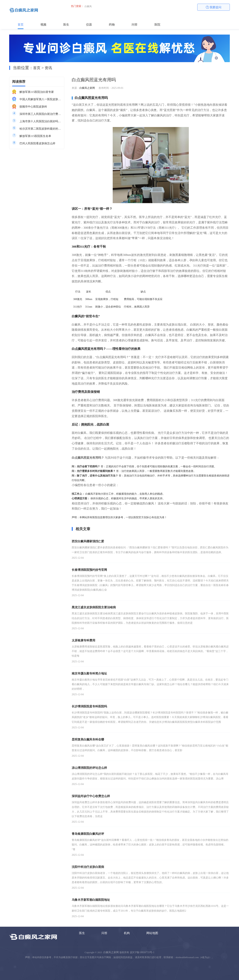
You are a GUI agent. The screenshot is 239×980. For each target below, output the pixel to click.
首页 (21, 25)
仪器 (89, 25)
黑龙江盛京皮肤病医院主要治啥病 (94, 607)
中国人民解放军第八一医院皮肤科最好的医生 (40, 99)
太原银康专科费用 (83, 640)
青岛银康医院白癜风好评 (88, 834)
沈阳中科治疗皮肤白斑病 (88, 867)
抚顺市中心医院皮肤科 (33, 107)
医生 (66, 25)
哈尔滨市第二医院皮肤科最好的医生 (40, 129)
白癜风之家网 (87, 88)
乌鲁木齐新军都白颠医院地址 (91, 900)
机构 (127, 933)
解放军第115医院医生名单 (35, 136)
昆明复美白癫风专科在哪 (88, 739)
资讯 (48, 68)
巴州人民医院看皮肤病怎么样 (37, 143)
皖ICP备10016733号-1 (142, 952)
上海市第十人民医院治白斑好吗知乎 (40, 121)
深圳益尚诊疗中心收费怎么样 (91, 796)
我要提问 (214, 7)
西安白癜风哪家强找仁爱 (88, 541)
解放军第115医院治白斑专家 (37, 92)
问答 (135, 25)
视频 (43, 25)
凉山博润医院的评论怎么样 (89, 768)
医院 (157, 25)
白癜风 (88, 6)
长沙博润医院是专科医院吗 (89, 706)
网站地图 (152, 933)
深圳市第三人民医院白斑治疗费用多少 (40, 114)
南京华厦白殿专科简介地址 (89, 673)
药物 (112, 25)
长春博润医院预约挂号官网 (89, 570)
